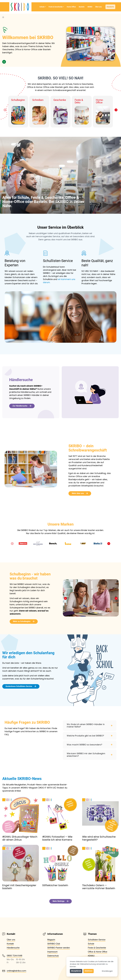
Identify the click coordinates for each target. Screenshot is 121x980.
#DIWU (90, 7)
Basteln (82, 7)
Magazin (51, 940)
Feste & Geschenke (56, 7)
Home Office (71, 7)
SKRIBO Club (54, 944)
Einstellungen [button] (107, 971)
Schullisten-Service (97, 940)
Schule (43, 7)
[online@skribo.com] (4, 971)
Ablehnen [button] (89, 971)
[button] (5, 110)
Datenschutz (53, 956)
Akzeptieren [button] (76, 971)
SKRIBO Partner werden (59, 948)
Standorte (110, 7)
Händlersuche (13, 948)
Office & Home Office (98, 952)
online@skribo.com (16, 971)
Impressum (52, 952)
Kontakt (10, 944)
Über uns (98, 7)
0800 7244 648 (14, 956)
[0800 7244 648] (4, 956)
